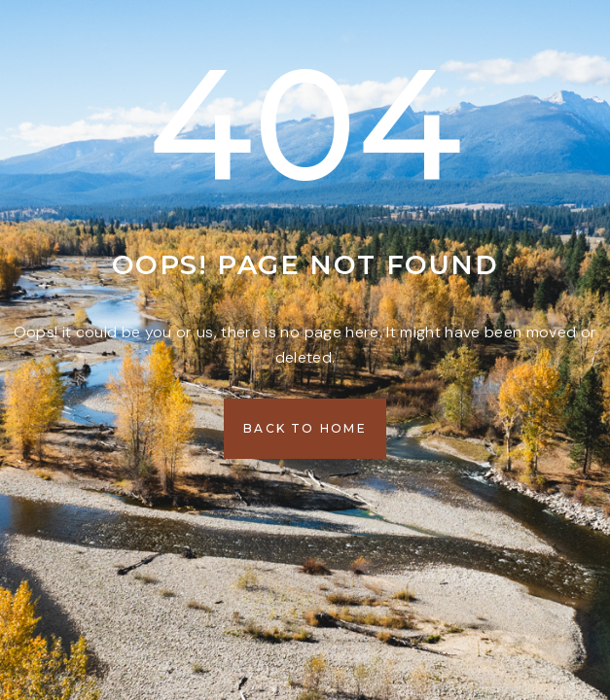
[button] (305, 429)
